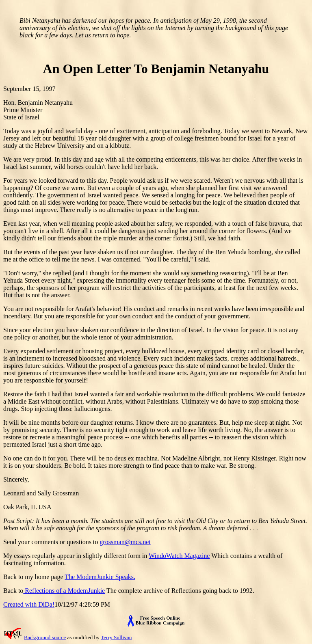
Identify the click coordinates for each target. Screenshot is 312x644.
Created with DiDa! (29, 604)
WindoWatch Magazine (179, 556)
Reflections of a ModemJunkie (64, 591)
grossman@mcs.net (125, 542)
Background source (45, 637)
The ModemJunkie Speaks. (100, 577)
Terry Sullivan (116, 637)
